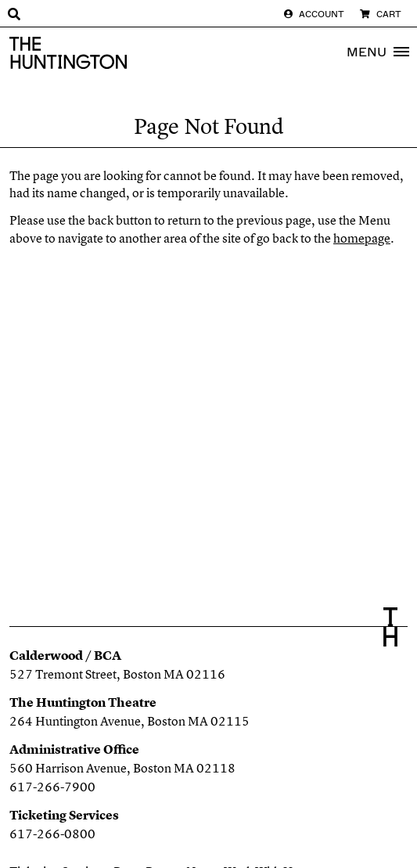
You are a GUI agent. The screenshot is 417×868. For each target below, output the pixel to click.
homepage (362, 238)
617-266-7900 (52, 787)
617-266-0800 (52, 834)
